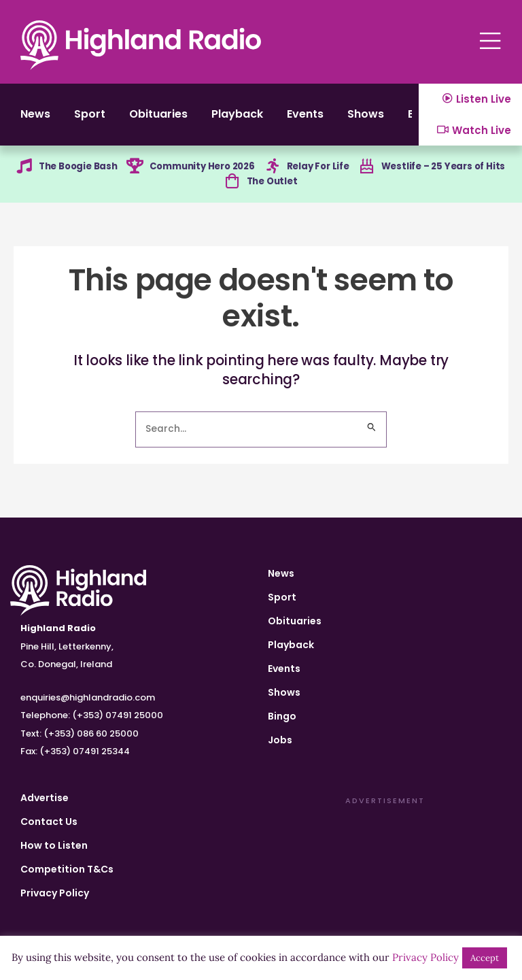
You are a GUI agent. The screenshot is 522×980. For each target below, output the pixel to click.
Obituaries (171, 118)
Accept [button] (485, 958)
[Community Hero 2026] (131, 175)
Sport (96, 118)
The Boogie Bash (76, 174)
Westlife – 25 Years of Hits (446, 174)
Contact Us (49, 822)
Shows (399, 118)
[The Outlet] (230, 191)
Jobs (280, 740)
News (36, 118)
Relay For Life (320, 174)
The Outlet (273, 190)
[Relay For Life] (272, 175)
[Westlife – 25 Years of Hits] (366, 175)
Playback (258, 118)
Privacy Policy (55, 893)
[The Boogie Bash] (19, 175)
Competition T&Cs (67, 869)
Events (333, 118)
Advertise (45, 798)
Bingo (282, 716)
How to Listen (54, 845)
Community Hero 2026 (203, 174)
